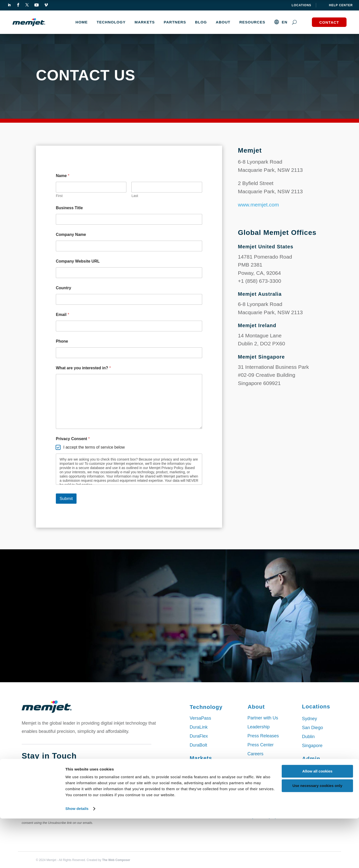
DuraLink (199, 727)
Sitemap (310, 770)
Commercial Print (207, 769)
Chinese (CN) (261, 798)
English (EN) (260, 789)
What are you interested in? (83, 368)
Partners (175, 22)
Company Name (71, 235)
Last (135, 196)
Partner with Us (263, 718)
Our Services (260, 763)
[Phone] (129, 353)
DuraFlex (199, 736)
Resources (252, 22)
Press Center (260, 745)
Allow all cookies (317, 821)
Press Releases (263, 736)
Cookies (310, 779)
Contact (329, 22)
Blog (201, 22)
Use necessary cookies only (317, 835)
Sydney (309, 719)
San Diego (312, 728)
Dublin (308, 737)
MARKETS (145, 22)
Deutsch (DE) (261, 807)
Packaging (200, 796)
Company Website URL (78, 261)
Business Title (69, 208)
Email (62, 315)
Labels (196, 778)
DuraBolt (198, 745)
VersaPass (200, 718)
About (223, 22)
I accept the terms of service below (94, 447)
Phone (62, 341)
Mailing (197, 787)
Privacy (309, 788)
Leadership (258, 727)
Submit (66, 499)
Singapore (312, 746)
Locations (302, 5)
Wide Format (203, 805)
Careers (255, 754)
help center (341, 5)
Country (63, 288)
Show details (77, 858)
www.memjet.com (258, 205)
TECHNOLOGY (111, 22)
